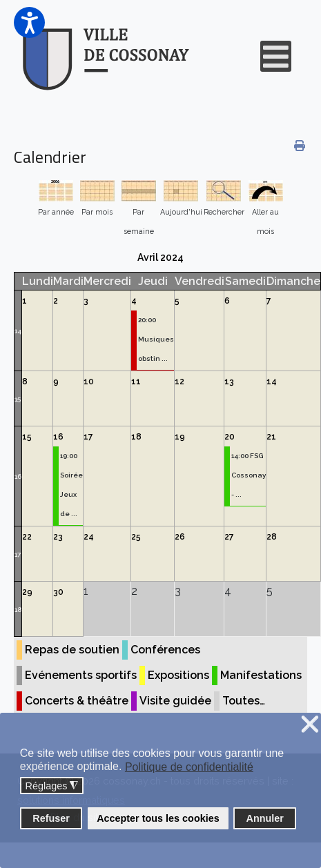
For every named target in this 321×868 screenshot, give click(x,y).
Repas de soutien (72, 650)
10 (89, 382)
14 (18, 331)
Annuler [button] (265, 818)
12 (179, 382)
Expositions (178, 675)
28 (272, 537)
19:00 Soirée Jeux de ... (71, 485)
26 (180, 537)
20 (230, 437)
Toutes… (244, 701)
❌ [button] (310, 725)
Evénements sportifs (81, 675)
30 (58, 592)
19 (180, 437)
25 (136, 537)
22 (27, 537)
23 (58, 537)
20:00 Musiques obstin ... (156, 339)
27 (229, 537)
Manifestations (261, 675)
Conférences (165, 650)
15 (18, 399)
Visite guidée (175, 701)
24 (89, 537)
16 (18, 476)
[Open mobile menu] (276, 56)
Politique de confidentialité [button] (189, 767)
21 (271, 437)
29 (27, 592)
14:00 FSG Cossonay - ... (249, 475)
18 (136, 437)
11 (136, 382)
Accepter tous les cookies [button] (158, 818)
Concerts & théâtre (77, 701)
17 (88, 437)
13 (229, 382)
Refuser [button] (51, 818)
